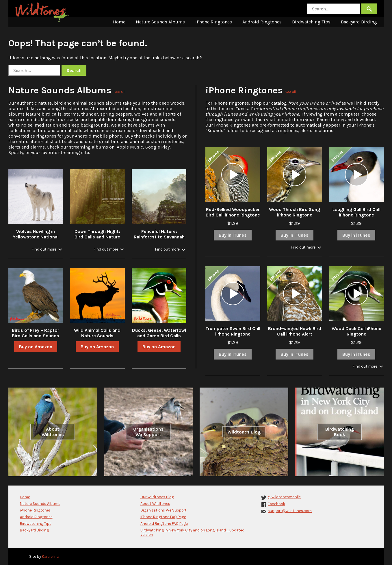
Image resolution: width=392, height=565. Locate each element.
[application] (233, 175)
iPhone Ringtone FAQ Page (163, 517)
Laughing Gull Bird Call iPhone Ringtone (356, 212)
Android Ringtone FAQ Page (164, 524)
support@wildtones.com (290, 511)
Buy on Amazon (36, 347)
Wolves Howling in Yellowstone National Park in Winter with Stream (36, 240)
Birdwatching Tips (311, 22)
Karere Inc (50, 556)
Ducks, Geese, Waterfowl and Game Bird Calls (159, 333)
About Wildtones (53, 432)
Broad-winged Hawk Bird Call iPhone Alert (295, 331)
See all (119, 92)
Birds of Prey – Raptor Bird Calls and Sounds (36, 333)
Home (119, 22)
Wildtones (43, 12)
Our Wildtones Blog (157, 497)
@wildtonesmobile (284, 497)
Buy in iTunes (233, 235)
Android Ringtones (262, 22)
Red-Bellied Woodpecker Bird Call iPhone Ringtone (233, 212)
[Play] (233, 175)
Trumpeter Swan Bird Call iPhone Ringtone (233, 331)
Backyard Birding (359, 22)
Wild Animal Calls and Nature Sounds (97, 333)
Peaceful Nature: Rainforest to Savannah (159, 234)
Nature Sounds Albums (160, 22)
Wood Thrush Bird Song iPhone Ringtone (295, 212)
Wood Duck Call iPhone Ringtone (356, 331)
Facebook (276, 504)
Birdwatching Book (340, 432)
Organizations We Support (148, 432)
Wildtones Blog (244, 432)
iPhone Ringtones (214, 22)
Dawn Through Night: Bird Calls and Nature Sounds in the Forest (97, 237)
